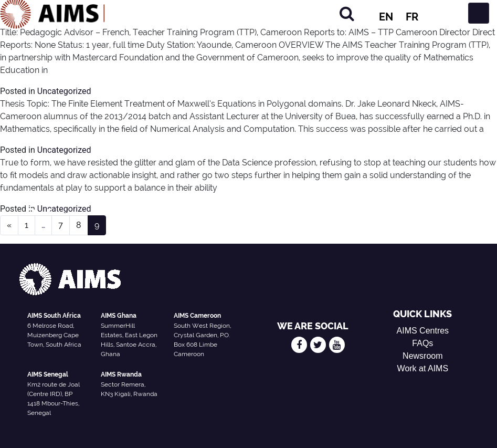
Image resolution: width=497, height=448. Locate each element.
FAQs (422, 343)
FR (412, 17)
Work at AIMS (423, 368)
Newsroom (422, 356)
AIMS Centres (423, 331)
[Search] (347, 13)
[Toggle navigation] (479, 13)
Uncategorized (64, 91)
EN (386, 17)
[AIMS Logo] (52, 13)
